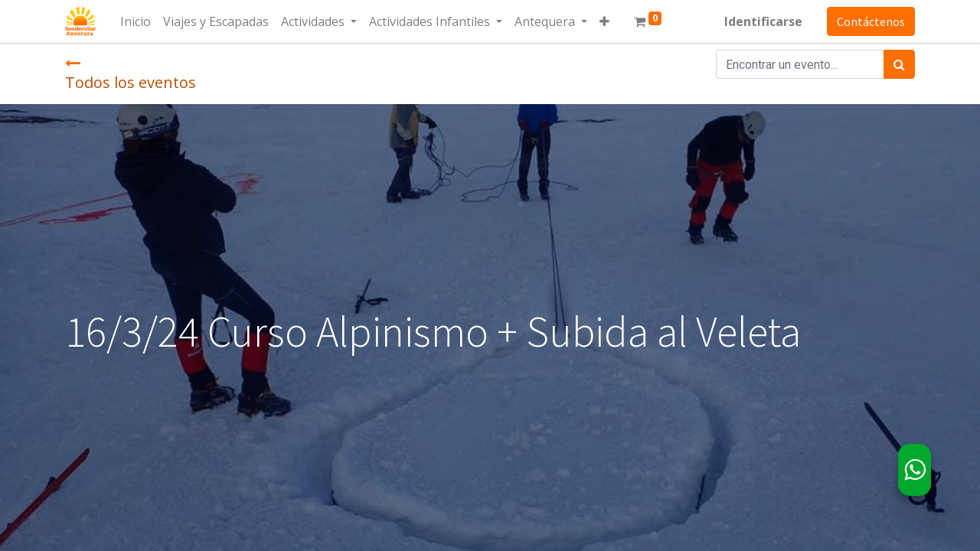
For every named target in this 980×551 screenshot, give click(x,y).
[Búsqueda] (899, 64)
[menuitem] (136, 21)
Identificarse (763, 21)
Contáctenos (871, 21)
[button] (604, 21)
